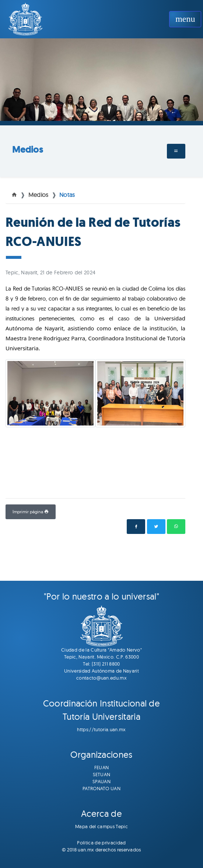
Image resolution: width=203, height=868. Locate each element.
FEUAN (102, 767)
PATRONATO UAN (101, 788)
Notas (67, 195)
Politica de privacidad (101, 843)
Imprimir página (31, 512)
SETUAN (102, 774)
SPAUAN (101, 781)
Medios (27, 150)
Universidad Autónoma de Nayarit (101, 671)
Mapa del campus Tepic (101, 826)
